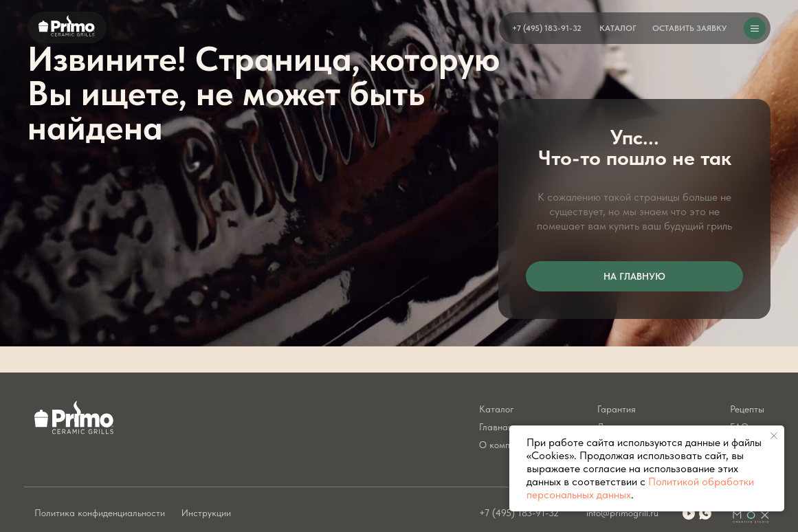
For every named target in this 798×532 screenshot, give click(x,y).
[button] (689, 28)
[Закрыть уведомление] (774, 436)
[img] (705, 513)
